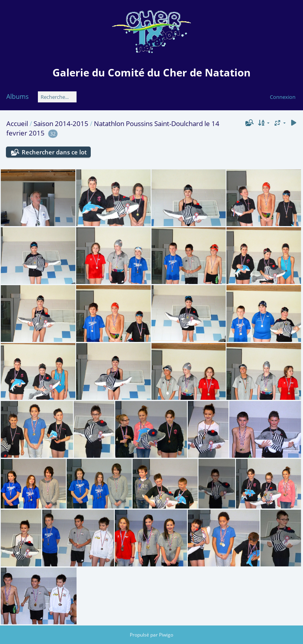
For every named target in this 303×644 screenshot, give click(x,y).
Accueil (17, 123)
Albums (18, 97)
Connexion (283, 97)
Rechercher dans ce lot (54, 152)
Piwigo (166, 635)
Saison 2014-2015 (61, 123)
